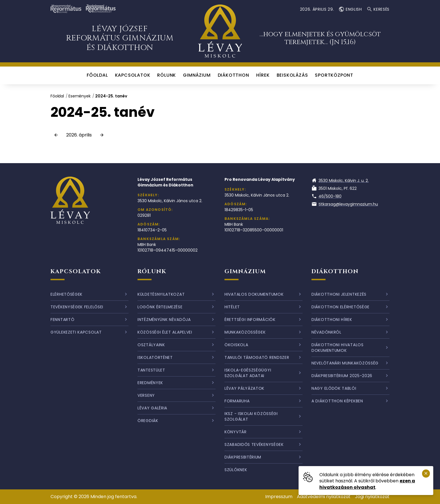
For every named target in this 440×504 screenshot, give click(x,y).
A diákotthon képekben (337, 401)
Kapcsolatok (76, 271)
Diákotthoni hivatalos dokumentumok (338, 348)
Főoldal (57, 96)
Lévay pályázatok (244, 388)
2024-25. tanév (111, 96)
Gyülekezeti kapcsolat (76, 332)
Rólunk (152, 271)
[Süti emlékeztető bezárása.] (426, 474)
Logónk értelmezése (160, 307)
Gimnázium (245, 271)
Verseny (146, 395)
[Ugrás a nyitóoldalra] (220, 31)
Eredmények (150, 383)
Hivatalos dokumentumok (254, 294)
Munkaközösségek (245, 332)
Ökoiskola (236, 345)
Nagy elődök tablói (334, 388)
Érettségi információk (250, 320)
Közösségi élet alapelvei (165, 332)
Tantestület (151, 370)
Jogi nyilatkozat (372, 497)
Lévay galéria (152, 408)
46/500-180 (326, 196)
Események (80, 96)
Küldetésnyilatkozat (161, 294)
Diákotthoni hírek (332, 320)
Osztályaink (151, 345)
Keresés (378, 9)
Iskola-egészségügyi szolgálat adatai (248, 373)
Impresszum (279, 497)
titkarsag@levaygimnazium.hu (345, 204)
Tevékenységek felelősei (77, 307)
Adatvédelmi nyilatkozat (324, 497)
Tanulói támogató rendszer (257, 357)
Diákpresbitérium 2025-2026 (342, 376)
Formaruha (237, 401)
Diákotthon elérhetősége (341, 307)
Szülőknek (236, 470)
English (350, 9)
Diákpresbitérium (243, 457)
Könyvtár (236, 432)
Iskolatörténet (155, 357)
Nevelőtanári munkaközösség (345, 363)
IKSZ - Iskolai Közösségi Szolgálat (251, 416)
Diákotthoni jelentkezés (339, 294)
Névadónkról (326, 332)
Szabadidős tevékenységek (254, 444)
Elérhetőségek (67, 294)
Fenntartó (62, 320)
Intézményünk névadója (164, 320)
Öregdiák (148, 421)
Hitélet (232, 307)
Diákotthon (335, 271)
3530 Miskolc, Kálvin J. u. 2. (340, 181)
